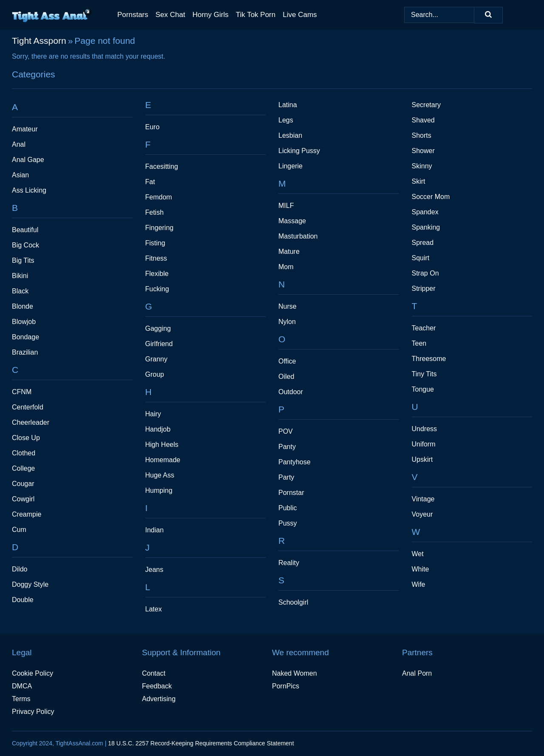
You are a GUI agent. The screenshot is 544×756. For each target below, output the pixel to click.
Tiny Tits (424, 374)
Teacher (424, 328)
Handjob (158, 429)
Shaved (423, 120)
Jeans (154, 570)
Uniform (424, 444)
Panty (287, 447)
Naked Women (295, 673)
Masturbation (298, 236)
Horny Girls (211, 15)
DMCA (22, 686)
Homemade (163, 460)
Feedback (157, 686)
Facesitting (162, 166)
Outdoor (291, 392)
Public (288, 508)
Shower (423, 151)
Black (20, 291)
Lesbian (290, 135)
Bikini (20, 276)
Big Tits (23, 260)
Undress (425, 429)
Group (155, 374)
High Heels (162, 445)
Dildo (20, 569)
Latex (154, 609)
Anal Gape (28, 160)
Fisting (155, 243)
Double (23, 600)
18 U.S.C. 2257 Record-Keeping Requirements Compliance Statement (201, 743)
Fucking (157, 289)
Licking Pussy (299, 151)
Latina (288, 105)
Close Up (26, 438)
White (421, 569)
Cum (19, 530)
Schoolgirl (293, 602)
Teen (419, 343)
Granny (156, 359)
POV (286, 431)
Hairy (153, 414)
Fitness (156, 258)
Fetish (155, 212)
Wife (419, 584)
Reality (289, 563)
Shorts (422, 135)
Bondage (25, 337)
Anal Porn (417, 673)
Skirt (419, 181)
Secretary (426, 105)
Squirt (421, 258)
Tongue (423, 389)
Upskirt (422, 459)
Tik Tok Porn (256, 15)
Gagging (158, 328)
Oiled (286, 377)
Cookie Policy (33, 673)
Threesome (429, 359)
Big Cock (25, 245)
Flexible (157, 274)
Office (287, 361)
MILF (286, 206)
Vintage (423, 499)
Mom (286, 267)
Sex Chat (170, 15)
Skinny (422, 166)
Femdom (159, 197)
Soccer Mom (431, 197)
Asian (20, 175)
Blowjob (24, 322)
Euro (153, 127)
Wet (418, 554)
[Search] (488, 15)
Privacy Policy (33, 712)
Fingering (160, 228)
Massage (292, 221)
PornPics (286, 686)
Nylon (287, 322)
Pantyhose (295, 462)
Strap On (425, 273)
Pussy (288, 523)
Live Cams (300, 15)
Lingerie (290, 166)
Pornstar (291, 493)
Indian (155, 530)
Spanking (426, 227)
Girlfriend (159, 344)
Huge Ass (160, 475)
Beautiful (25, 230)
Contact (154, 673)
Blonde (23, 306)
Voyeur (422, 514)
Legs (286, 120)
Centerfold (28, 407)
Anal (19, 144)
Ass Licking (29, 190)
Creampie (27, 514)
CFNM (22, 392)
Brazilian (25, 352)
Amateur (25, 129)
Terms (21, 699)
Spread (423, 243)
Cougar (23, 484)
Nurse (288, 306)
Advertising (159, 699)
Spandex (425, 212)
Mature (289, 252)
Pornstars (133, 15)
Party (286, 477)
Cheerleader (31, 422)
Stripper (424, 288)
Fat (150, 182)
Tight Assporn (39, 41)
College (23, 468)
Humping (159, 490)
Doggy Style (30, 584)
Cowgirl (23, 499)
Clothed (24, 453)
